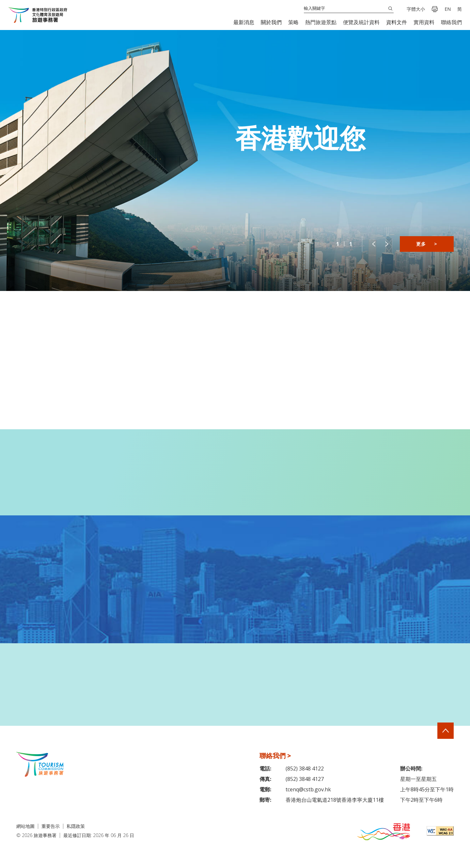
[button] (244, 22)
